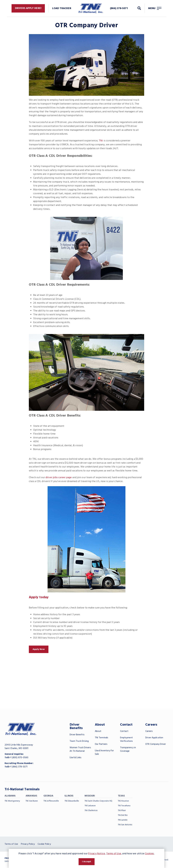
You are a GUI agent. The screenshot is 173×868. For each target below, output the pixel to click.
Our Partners (101, 744)
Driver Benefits (77, 735)
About (98, 731)
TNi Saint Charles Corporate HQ (98, 801)
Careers (149, 731)
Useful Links (75, 758)
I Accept (87, 862)
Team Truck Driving (79, 741)
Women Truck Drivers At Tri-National (80, 749)
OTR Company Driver (156, 744)
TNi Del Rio (123, 815)
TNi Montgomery (12, 801)
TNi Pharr (122, 810)
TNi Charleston (91, 810)
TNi (101, 141)
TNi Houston (123, 801)
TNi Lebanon (90, 806)
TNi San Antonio (125, 825)
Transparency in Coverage (128, 749)
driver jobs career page (59, 477)
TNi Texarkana (124, 806)
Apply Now (39, 649)
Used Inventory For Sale (104, 752)
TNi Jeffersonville (51, 801)
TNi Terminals (102, 738)
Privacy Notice (97, 854)
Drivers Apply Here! (28, 8)
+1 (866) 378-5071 (18, 767)
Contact (124, 731)
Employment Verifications (127, 739)
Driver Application (154, 738)
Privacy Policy (28, 844)
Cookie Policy (44, 844)
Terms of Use (11, 844)
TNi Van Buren (32, 801)
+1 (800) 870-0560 (19, 758)
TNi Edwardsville (72, 801)
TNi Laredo (123, 820)
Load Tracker (62, 8)
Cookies (149, 854)
